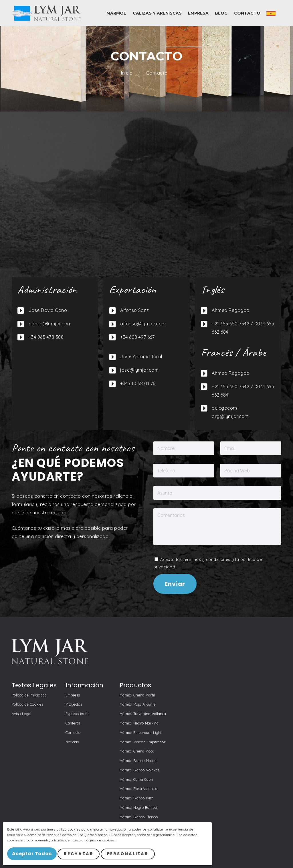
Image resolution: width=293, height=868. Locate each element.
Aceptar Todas (34, 855)
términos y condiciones (207, 560)
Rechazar (82, 855)
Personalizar (132, 855)
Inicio (127, 73)
